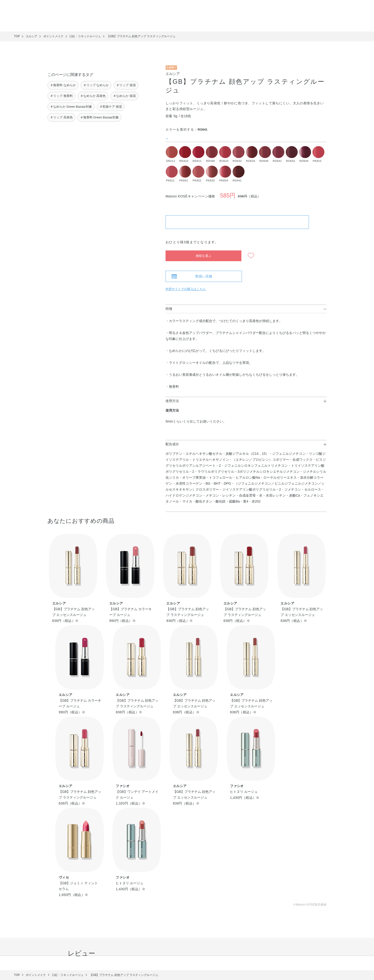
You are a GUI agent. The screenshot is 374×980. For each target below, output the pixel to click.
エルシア (173, 74)
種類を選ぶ (204, 256)
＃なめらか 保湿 (124, 96)
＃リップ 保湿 (126, 85)
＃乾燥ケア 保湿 (111, 107)
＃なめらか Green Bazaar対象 (71, 107)
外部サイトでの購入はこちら (186, 289)
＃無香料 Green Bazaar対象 (100, 117)
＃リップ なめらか (96, 85)
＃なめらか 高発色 (93, 96)
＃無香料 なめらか (63, 85)
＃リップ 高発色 (61, 117)
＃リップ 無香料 (61, 96)
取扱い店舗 (204, 276)
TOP (17, 36)
